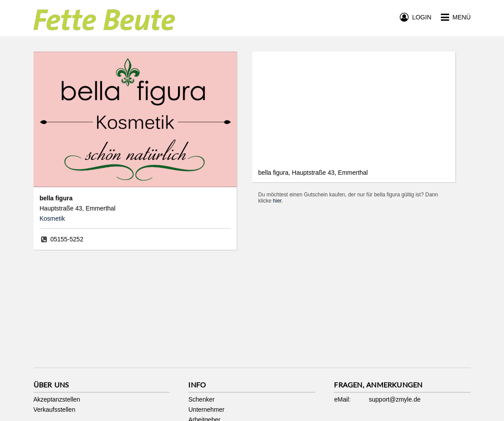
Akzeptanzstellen (57, 399)
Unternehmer (206, 410)
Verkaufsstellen (55, 410)
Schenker (201, 399)
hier (277, 201)
